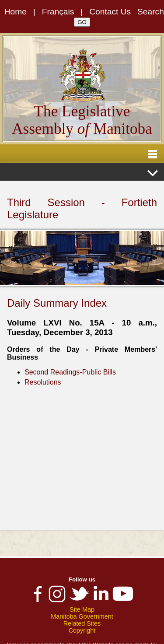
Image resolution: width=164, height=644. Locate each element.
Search (151, 12)
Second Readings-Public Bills (70, 372)
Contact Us (110, 12)
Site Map (82, 609)
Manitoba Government (82, 616)
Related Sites (82, 623)
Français (58, 12)
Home (16, 12)
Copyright (82, 630)
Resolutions (43, 382)
